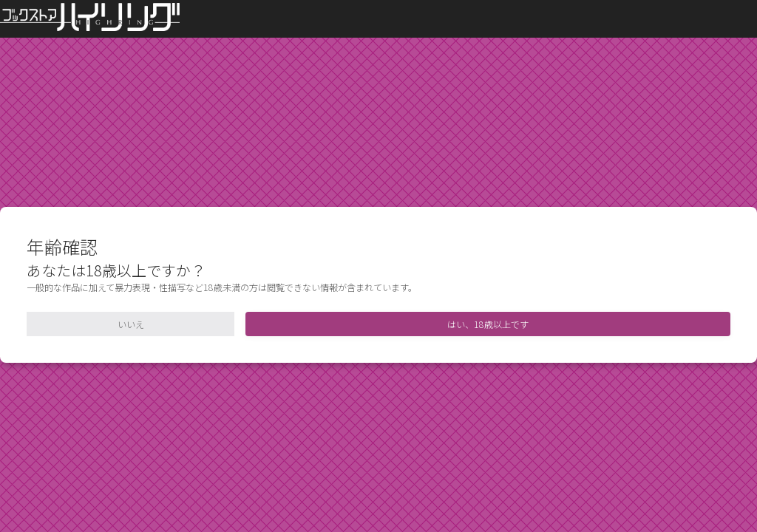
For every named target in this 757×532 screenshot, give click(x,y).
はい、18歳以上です (488, 324)
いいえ (131, 324)
